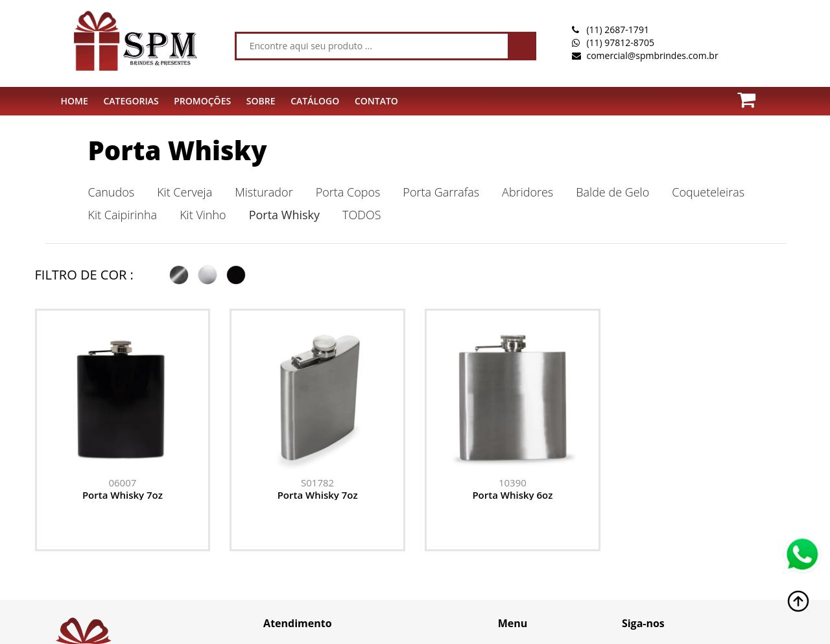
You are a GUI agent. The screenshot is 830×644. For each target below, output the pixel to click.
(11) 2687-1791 (617, 30)
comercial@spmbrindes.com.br (652, 55)
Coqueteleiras (708, 192)
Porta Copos (348, 192)
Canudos (112, 192)
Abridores (528, 192)
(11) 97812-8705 (620, 42)
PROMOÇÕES (202, 101)
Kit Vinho (203, 215)
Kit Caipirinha (123, 215)
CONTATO (376, 101)
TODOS (362, 215)
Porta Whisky (178, 150)
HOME (75, 101)
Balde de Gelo (612, 192)
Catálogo (315, 101)
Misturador (264, 192)
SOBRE (261, 101)
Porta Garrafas (441, 192)
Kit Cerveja (184, 192)
